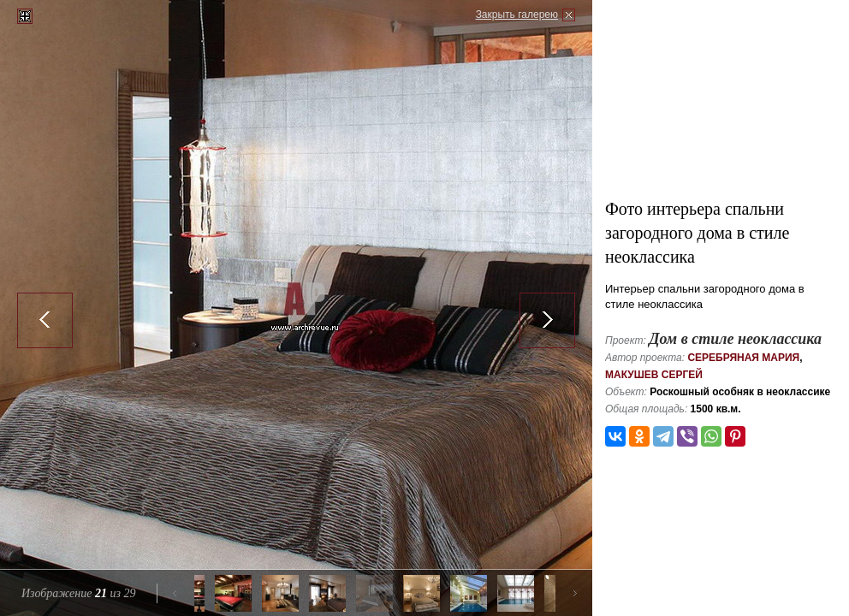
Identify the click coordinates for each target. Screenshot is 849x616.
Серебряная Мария (743, 358)
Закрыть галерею (517, 15)
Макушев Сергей (654, 375)
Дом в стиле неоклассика (735, 339)
